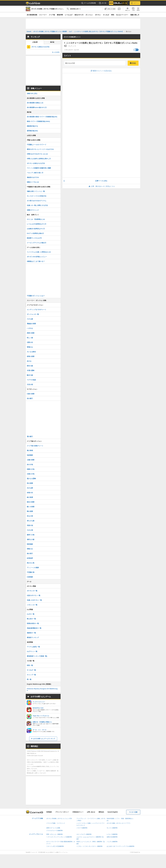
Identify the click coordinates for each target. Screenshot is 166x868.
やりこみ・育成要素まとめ (36, 219)
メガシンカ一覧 (32, 605)
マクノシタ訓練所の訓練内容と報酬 (39, 168)
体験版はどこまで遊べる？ (36, 261)
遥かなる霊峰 (31, 479)
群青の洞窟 (31, 356)
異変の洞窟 (31, 333)
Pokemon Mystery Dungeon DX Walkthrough (42, 690)
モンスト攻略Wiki (112, 828)
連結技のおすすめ (33, 177)
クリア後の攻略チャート (35, 446)
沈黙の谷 (30, 342)
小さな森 (30, 319)
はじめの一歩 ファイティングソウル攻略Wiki (121, 846)
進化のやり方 (79, 15)
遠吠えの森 (31, 539)
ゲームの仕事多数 (89, 3)
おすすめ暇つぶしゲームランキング (44, 739)
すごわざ (106, 15)
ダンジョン (89, 15)
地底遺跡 (30, 455)
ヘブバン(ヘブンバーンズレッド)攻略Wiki (59, 837)
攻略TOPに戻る (32, 94)
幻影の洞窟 (31, 394)
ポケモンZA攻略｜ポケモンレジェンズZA (59, 819)
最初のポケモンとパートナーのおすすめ (40, 149)
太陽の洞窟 (31, 460)
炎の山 (29, 361)
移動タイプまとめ (33, 182)
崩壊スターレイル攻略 (53, 828)
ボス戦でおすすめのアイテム (37, 201)
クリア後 (52, 15)
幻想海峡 (30, 577)
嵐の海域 (30, 450)
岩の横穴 (30, 398)
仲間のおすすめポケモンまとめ (37, 154)
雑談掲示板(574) (32, 126)
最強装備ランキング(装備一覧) (37, 656)
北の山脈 (30, 488)
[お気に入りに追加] (110, 9)
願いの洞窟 (31, 507)
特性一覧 (30, 665)
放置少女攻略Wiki (112, 837)
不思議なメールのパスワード (37, 145)
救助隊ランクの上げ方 (34, 238)
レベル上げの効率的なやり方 (37, 224)
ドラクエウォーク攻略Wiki (55, 831)
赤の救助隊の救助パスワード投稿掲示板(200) (42, 117)
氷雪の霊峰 (31, 370)
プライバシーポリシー (62, 812)
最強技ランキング (33, 637)
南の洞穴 (30, 554)
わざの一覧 (31, 614)
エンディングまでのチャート (37, 310)
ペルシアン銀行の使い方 (35, 173)
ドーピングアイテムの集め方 (37, 243)
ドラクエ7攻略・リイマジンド (56, 823)
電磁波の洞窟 (31, 324)
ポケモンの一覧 (32, 591)
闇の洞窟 (30, 511)
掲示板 (52, 42)
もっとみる (56, 52)
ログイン (135, 3)
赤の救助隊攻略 (32, 15)
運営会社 (101, 812)
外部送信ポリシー (78, 812)
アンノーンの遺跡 (33, 568)
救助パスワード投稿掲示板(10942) (38, 121)
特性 (113, 15)
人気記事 (35, 42)
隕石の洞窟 (31, 502)
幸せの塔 (30, 516)
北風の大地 (31, 474)
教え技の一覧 (31, 619)
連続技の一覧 (31, 633)
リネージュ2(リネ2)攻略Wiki (55, 846)
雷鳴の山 (30, 347)
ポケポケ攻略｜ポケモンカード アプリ (119, 823)
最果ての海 (31, 535)
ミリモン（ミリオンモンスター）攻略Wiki (89, 846)
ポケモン (98, 15)
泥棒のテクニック (33, 210)
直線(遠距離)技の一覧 (34, 628)
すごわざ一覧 (31, 670)
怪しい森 (30, 338)
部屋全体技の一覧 (33, 623)
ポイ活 (102, 3)
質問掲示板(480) (32, 131)
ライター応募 (133, 812)
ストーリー (43, 15)
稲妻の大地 (31, 469)
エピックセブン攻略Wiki (84, 834)
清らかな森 (31, 521)
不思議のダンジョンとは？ (36, 296)
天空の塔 (30, 385)
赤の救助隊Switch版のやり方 (37, 107)
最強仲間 (60, 15)
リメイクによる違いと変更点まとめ (39, 252)
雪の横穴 (30, 437)
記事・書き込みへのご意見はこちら (101, 186)
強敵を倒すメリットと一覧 (36, 191)
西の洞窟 (30, 483)
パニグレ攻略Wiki (112, 842)
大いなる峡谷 (31, 352)
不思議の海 (31, 572)
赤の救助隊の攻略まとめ (35, 103)
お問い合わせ (91, 812)
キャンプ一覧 (31, 675)
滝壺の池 (30, 525)
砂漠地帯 (30, 558)
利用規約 (49, 812)
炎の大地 (30, 465)
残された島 (31, 563)
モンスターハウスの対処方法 (37, 196)
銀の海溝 (30, 497)
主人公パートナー (122, 15)
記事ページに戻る (101, 181)
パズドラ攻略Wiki (82, 828)
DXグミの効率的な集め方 (35, 233)
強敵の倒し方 (135, 15)
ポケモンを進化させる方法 (40, 47)
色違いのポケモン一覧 (34, 600)
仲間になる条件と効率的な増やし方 (39, 159)
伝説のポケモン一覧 (34, 595)
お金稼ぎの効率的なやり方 (36, 229)
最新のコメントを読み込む (101, 71)
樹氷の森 (30, 366)
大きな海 (30, 530)
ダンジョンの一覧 (33, 314)
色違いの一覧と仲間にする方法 (37, 205)
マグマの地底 (31, 380)
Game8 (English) (113, 812)
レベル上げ (69, 15)
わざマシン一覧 (32, 651)
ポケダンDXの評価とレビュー (37, 257)
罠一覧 (29, 679)
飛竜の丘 (30, 549)
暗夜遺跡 (30, 544)
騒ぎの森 (30, 375)
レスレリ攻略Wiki (112, 834)
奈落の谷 (30, 493)
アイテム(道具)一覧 (33, 647)
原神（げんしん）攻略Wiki (55, 834)
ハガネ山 (30, 328)
